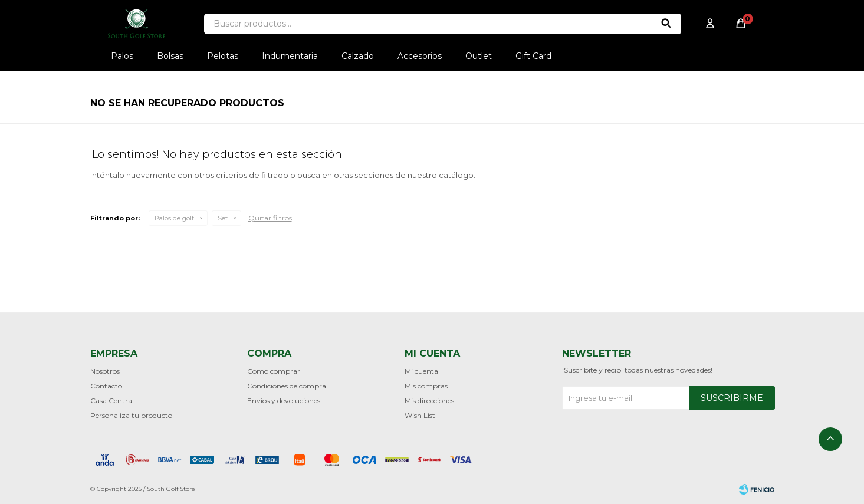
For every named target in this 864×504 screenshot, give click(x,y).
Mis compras (426, 386)
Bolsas (170, 56)
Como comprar (274, 371)
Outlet (479, 56)
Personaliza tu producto (131, 415)
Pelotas (223, 56)
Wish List (420, 415)
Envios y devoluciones (284, 401)
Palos (122, 56)
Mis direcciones (429, 401)
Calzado (358, 56)
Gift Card (533, 56)
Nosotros (105, 371)
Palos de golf (174, 218)
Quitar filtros (270, 218)
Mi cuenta (421, 371)
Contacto (106, 386)
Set (223, 218)
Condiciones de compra (287, 386)
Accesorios (420, 56)
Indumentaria (290, 56)
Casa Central (112, 401)
